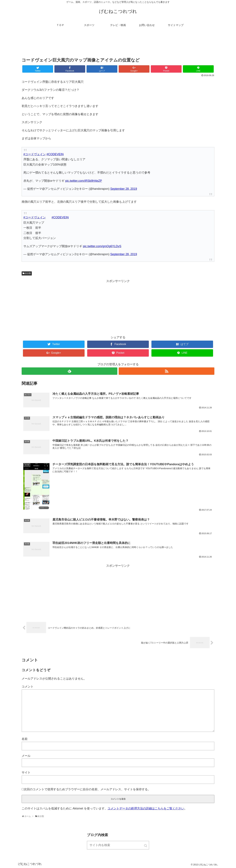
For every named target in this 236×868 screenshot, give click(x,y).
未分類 (28, 273)
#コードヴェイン (35, 154)
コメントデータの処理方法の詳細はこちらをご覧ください (146, 808)
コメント (28, 687)
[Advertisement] (118, 45)
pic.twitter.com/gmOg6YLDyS (102, 246)
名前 (25, 739)
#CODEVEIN (55, 154)
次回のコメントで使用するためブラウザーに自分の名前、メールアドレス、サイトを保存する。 (87, 789)
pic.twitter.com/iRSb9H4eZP (84, 181)
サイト (26, 772)
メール (26, 756)
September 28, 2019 (124, 189)
